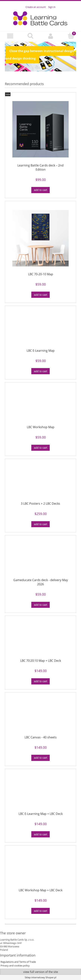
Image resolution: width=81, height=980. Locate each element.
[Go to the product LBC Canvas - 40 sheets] (40, 715)
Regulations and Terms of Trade (18, 962)
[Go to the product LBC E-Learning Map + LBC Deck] (40, 792)
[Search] (30, 36)
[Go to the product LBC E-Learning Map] (40, 329)
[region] (40, 57)
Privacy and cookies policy (15, 966)
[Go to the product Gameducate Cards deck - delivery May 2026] (40, 558)
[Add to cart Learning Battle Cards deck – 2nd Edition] (40, 190)
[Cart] (71, 36)
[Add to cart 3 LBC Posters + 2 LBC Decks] (40, 524)
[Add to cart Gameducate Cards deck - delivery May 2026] (40, 605)
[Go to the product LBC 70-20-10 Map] (40, 238)
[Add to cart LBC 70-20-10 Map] (40, 295)
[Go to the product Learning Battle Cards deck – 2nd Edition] (40, 129)
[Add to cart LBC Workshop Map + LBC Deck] (40, 911)
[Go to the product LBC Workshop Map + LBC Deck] (40, 868)
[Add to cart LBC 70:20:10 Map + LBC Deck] (40, 681)
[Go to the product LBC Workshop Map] (40, 405)
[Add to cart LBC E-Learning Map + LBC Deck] (40, 834)
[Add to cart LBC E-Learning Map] (40, 371)
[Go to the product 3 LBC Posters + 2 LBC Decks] (40, 482)
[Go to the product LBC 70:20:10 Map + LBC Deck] (40, 639)
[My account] (51, 36)
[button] (10, 36)
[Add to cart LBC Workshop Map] (40, 448)
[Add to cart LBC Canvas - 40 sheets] (40, 758)
